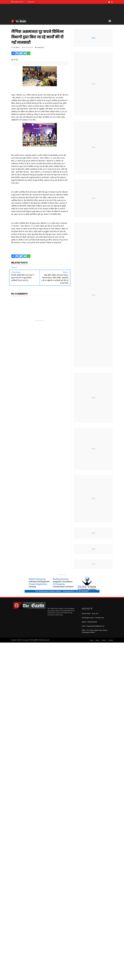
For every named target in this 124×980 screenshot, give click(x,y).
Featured (40, 47)
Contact (111, 640)
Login (91, 640)
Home (97, 640)
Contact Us (31, 2)
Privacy (104, 640)
